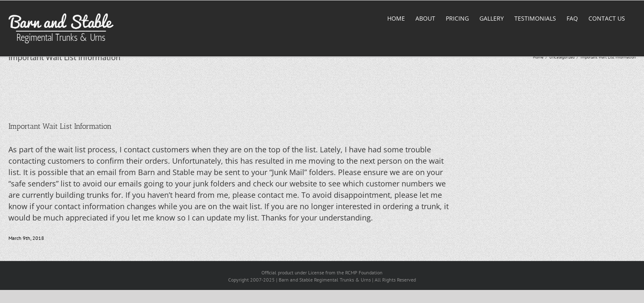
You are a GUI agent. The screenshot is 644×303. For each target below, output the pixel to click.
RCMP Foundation (364, 272)
